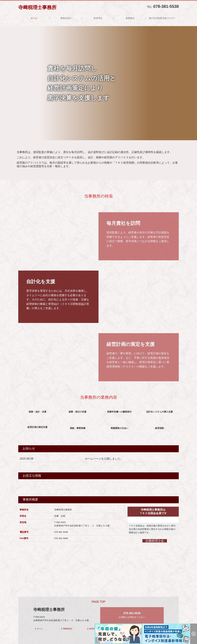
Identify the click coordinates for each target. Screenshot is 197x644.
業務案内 (130, 18)
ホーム (34, 18)
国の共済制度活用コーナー (162, 18)
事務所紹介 (66, 18)
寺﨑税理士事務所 (37, 7)
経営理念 (98, 18)
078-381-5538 (166, 6)
